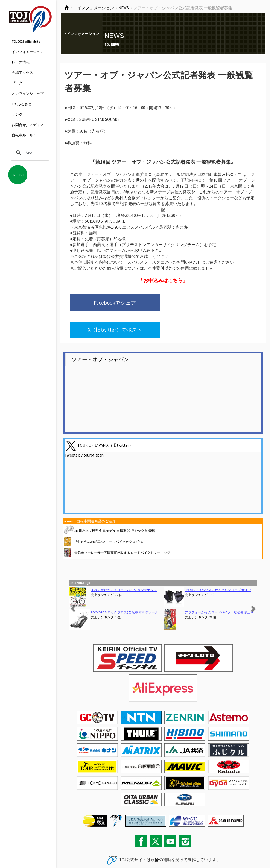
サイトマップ (91, 853)
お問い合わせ (71, 853)
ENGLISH (18, 175)
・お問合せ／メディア (26, 125)
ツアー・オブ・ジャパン (100, 333)
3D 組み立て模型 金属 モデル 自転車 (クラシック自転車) (115, 504)
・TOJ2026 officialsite (24, 41)
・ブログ (15, 83)
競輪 (155, 833)
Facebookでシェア (109, 303)
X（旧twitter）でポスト (200, 303)
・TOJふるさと (20, 104)
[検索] (29, 153)
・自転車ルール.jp (22, 135)
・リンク (15, 114)
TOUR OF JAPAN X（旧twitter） (105, 419)
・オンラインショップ (26, 93)
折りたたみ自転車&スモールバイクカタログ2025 (110, 515)
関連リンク (110, 853)
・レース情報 (19, 62)
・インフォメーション (26, 52)
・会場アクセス (21, 72)
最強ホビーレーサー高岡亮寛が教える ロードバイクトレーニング (122, 526)
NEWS (124, 8)
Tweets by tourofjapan (84, 429)
